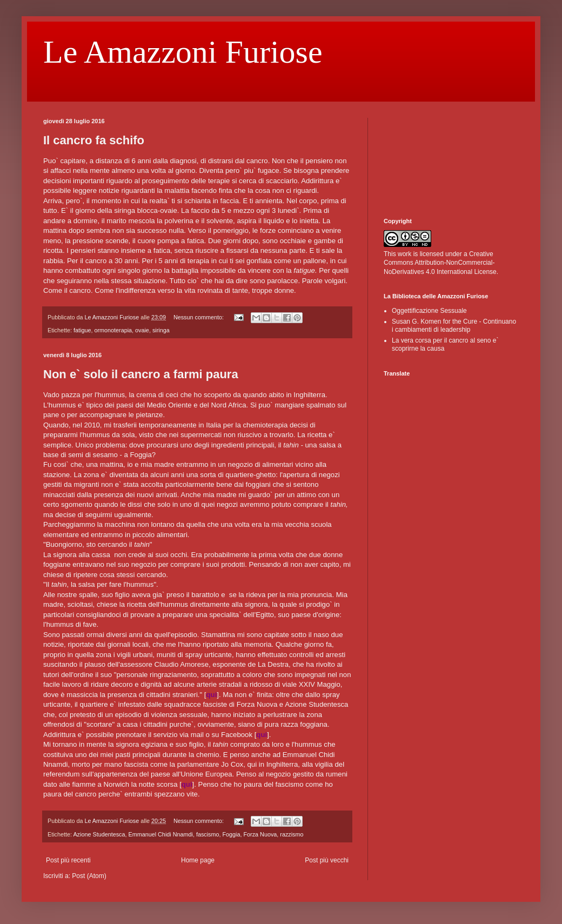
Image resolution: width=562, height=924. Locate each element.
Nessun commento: (199, 317)
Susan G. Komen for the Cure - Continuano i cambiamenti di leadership (454, 325)
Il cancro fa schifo (94, 140)
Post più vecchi (327, 860)
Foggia (232, 834)
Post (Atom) (89, 876)
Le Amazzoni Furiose (183, 52)
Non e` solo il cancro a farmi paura (141, 374)
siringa (161, 330)
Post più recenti (68, 860)
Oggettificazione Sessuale (429, 311)
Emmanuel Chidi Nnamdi (160, 834)
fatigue (82, 330)
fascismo (208, 834)
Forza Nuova (260, 834)
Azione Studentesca (99, 834)
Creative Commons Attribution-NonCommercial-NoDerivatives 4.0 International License (440, 263)
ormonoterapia (113, 330)
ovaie (142, 330)
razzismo (292, 834)
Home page (198, 860)
